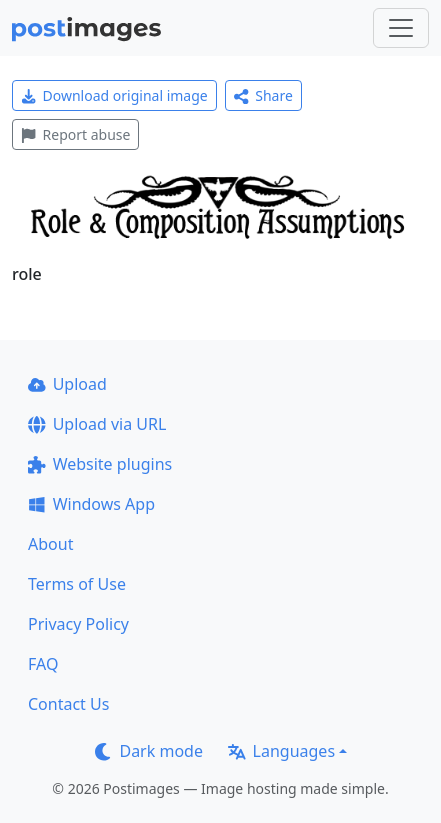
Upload (67, 384)
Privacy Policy (78, 624)
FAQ (43, 664)
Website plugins (100, 464)
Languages (281, 751)
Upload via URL (97, 424)
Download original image (114, 95)
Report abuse (75, 134)
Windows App (91, 504)
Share (263, 95)
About (50, 544)
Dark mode (149, 751)
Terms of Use (77, 584)
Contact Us (68, 704)
